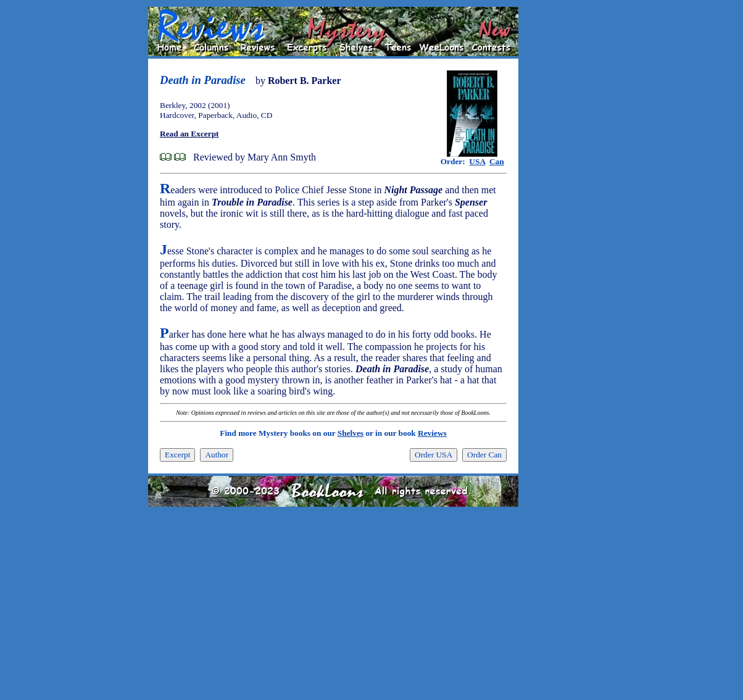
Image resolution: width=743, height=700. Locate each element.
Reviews (432, 433)
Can (497, 161)
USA (477, 161)
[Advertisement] (558, 192)
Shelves (351, 433)
